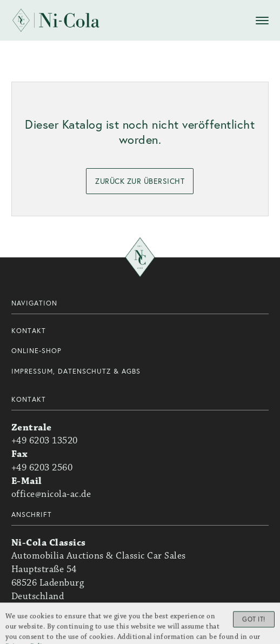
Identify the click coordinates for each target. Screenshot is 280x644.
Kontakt (29, 331)
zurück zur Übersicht (140, 181)
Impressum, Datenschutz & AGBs (76, 371)
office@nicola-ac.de (51, 494)
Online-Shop (36, 351)
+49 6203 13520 (45, 441)
